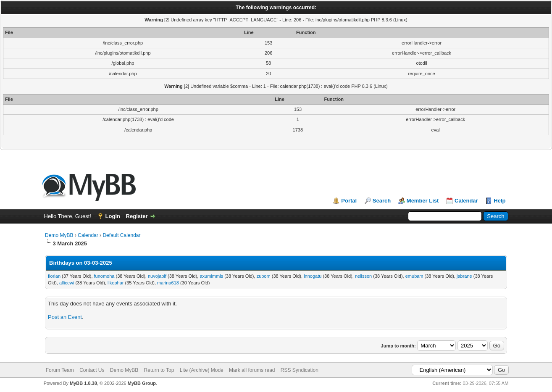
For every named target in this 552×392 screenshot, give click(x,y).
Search (382, 201)
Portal (349, 201)
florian (54, 276)
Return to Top (159, 370)
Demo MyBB (59, 235)
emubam (414, 276)
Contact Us (92, 370)
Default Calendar (121, 235)
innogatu (313, 276)
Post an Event (65, 317)
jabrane (464, 276)
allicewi (67, 283)
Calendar (466, 201)
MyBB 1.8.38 (83, 383)
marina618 (168, 283)
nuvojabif (157, 276)
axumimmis (212, 276)
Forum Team (60, 370)
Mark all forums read (252, 370)
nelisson (363, 276)
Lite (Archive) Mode (202, 370)
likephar (116, 283)
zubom (264, 276)
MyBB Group (142, 383)
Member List (423, 201)
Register (137, 216)
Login (113, 216)
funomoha (104, 276)
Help (499, 201)
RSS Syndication (300, 370)
